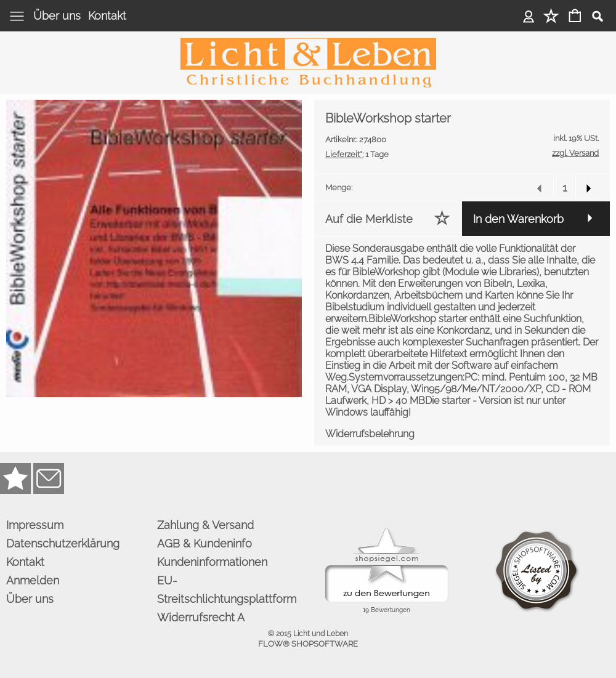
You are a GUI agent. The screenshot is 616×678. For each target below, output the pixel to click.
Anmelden (529, 16)
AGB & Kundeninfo (205, 543)
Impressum (35, 525)
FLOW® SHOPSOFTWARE (308, 644)
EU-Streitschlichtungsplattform (227, 590)
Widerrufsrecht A (201, 617)
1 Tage (357, 154)
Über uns (57, 16)
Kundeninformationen (212, 562)
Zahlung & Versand (205, 525)
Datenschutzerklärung (63, 543)
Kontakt (107, 16)
